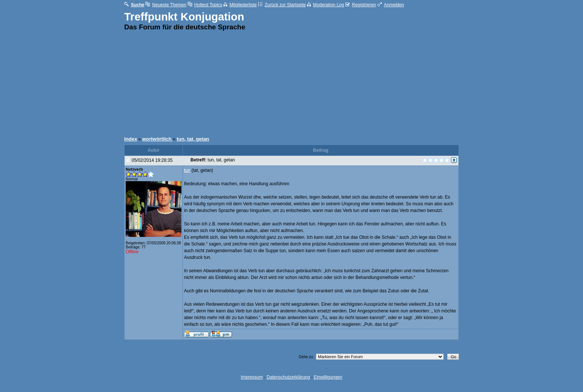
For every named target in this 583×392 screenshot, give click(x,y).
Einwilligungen (328, 377)
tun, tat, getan (193, 139)
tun (187, 170)
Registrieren (361, 5)
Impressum (252, 377)
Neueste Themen (166, 5)
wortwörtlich (157, 139)
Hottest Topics (205, 5)
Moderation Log (326, 5)
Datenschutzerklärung (288, 377)
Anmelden (391, 5)
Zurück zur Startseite (282, 5)
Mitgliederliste (240, 5)
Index (131, 139)
